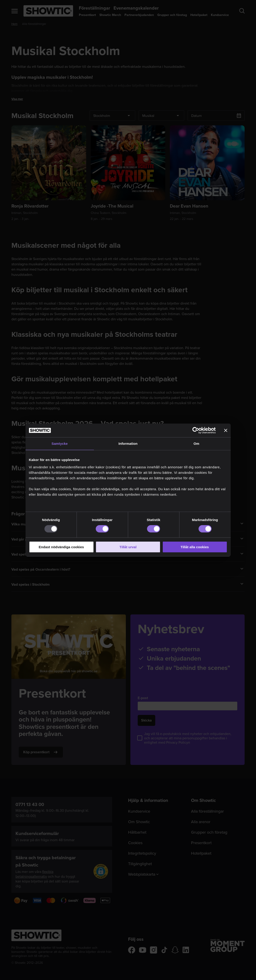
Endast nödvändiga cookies (61, 547)
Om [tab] (196, 444)
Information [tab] (128, 444)
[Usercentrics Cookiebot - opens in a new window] (196, 430)
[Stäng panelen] (226, 430)
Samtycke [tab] (60, 444)
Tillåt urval (128, 547)
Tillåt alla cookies (195, 547)
